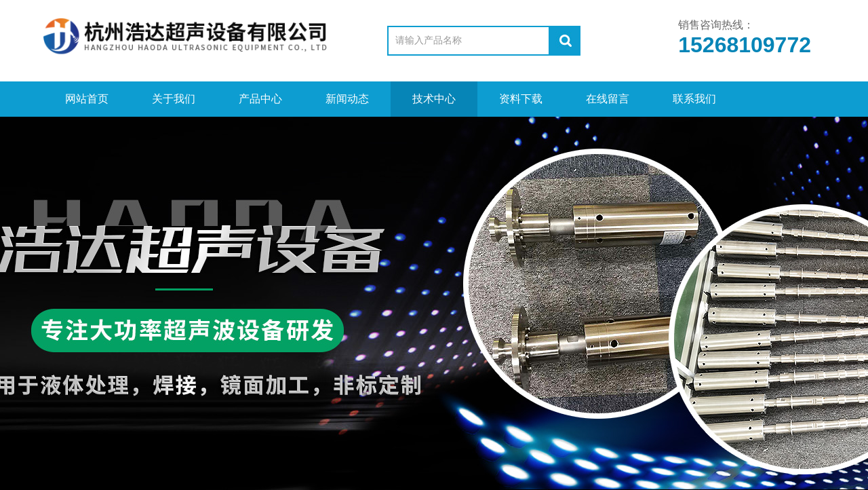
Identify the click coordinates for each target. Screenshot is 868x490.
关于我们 (174, 99)
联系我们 (694, 99)
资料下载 (521, 99)
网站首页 (87, 99)
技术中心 (434, 99)
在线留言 (608, 99)
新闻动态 (347, 99)
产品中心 (260, 99)
